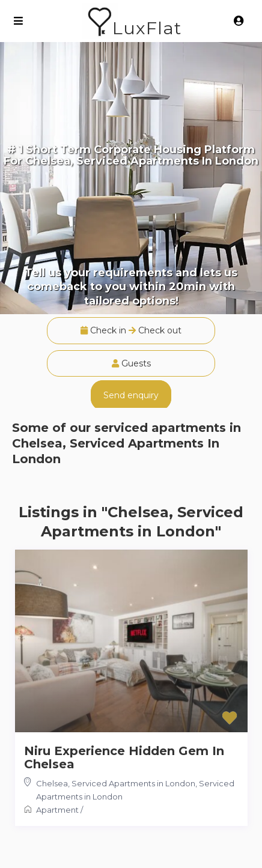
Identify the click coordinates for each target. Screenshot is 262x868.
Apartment (57, 810)
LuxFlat (147, 28)
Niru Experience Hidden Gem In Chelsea (124, 757)
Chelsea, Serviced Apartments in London (116, 783)
